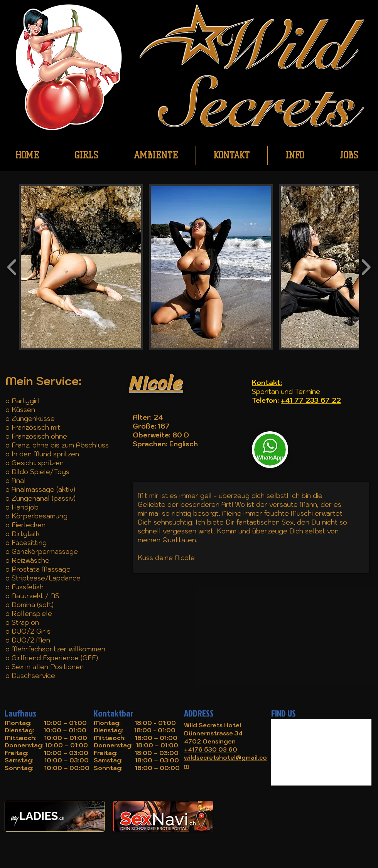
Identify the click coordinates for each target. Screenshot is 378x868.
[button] (81, 267)
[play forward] (366, 267)
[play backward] (12, 267)
